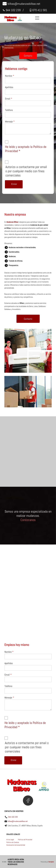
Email (8, 99)
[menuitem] (10, 840)
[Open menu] (37, 18)
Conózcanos (28, 520)
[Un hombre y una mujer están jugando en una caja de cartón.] (15, 439)
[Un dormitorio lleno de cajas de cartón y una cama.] (41, 464)
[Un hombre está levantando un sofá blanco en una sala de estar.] (41, 439)
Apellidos (9, 87)
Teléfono (9, 110)
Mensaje (9, 121)
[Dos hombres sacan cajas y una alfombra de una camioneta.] (15, 464)
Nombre (9, 76)
